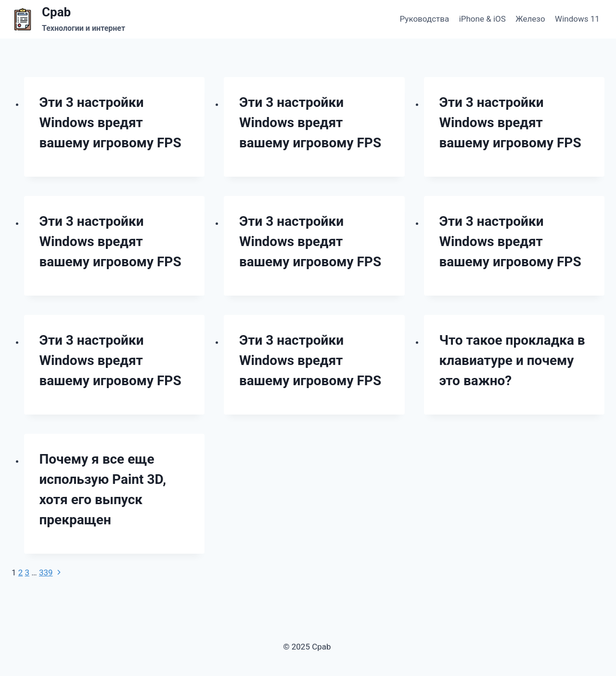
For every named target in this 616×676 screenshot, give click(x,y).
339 (46, 572)
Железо (530, 19)
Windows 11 (577, 19)
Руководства (425, 19)
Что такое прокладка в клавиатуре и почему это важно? (512, 360)
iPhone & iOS (482, 19)
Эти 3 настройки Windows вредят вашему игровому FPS (110, 123)
